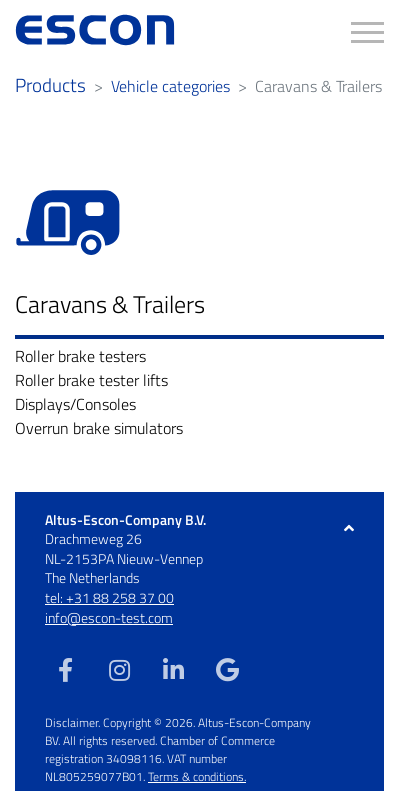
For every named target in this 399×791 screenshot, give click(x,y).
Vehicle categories (170, 86)
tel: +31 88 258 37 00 (109, 597)
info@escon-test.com (109, 617)
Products (50, 85)
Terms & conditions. (197, 776)
